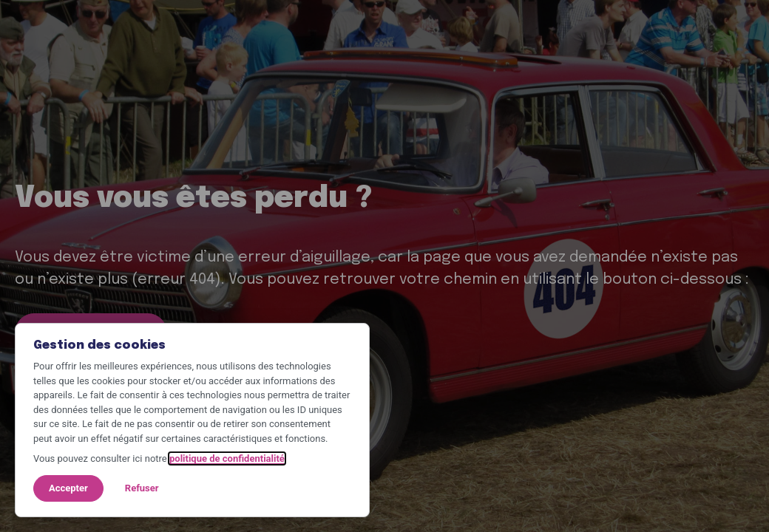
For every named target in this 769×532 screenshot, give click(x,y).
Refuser (142, 488)
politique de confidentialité (227, 458)
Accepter (68, 488)
